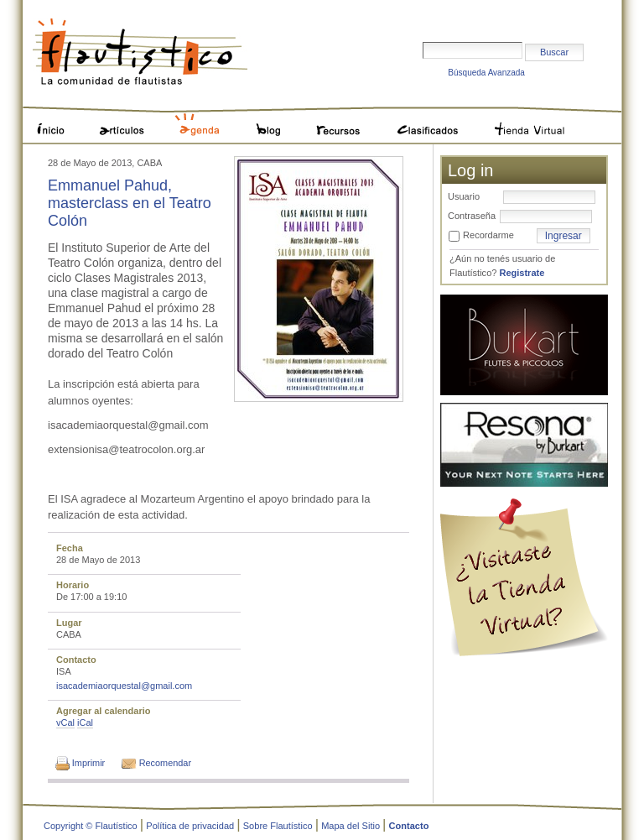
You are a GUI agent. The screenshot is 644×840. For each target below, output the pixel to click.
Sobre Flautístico (278, 826)
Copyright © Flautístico (91, 826)
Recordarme (488, 235)
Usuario (464, 196)
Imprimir (88, 763)
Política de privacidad (190, 826)
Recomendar (165, 763)
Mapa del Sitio (351, 826)
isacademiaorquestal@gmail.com (124, 686)
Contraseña (472, 216)
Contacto (409, 826)
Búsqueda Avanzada (486, 73)
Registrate (522, 273)
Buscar (422, 14)
